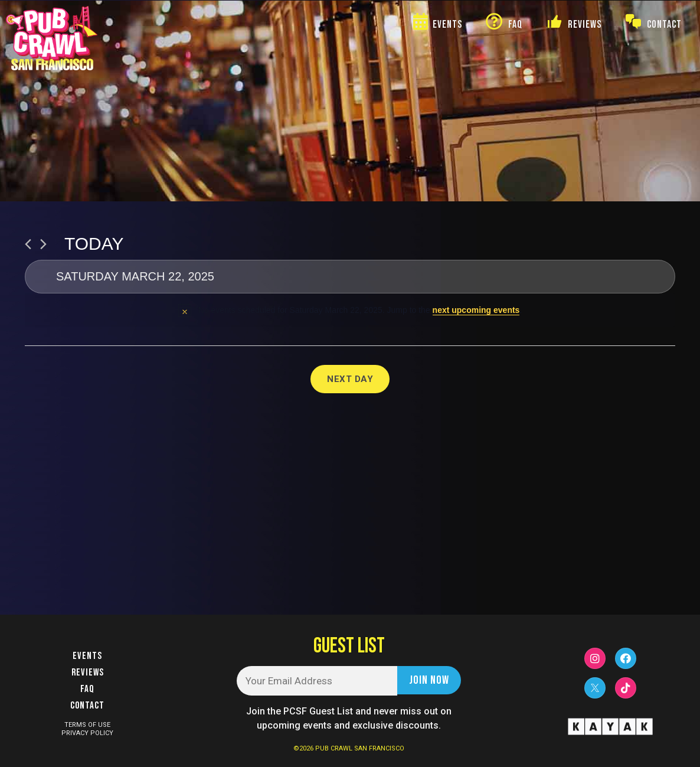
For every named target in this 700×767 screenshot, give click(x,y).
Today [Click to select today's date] (94, 244)
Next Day (350, 379)
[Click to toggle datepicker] (350, 277)
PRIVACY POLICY (87, 733)
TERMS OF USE (87, 725)
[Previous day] (28, 244)
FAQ (87, 689)
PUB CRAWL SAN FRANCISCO (360, 748)
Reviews (88, 673)
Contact (87, 706)
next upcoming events (476, 310)
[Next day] (43, 244)
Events (87, 656)
